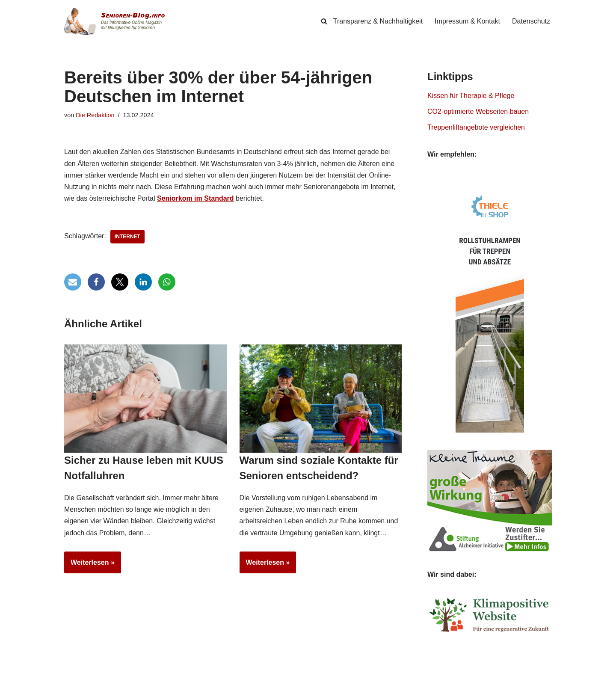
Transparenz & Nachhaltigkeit (378, 21)
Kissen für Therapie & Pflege (471, 96)
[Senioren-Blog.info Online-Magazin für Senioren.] (118, 21)
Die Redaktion (95, 115)
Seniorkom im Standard (195, 198)
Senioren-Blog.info (84, 676)
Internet (127, 237)
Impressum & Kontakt (467, 21)
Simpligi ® (154, 676)
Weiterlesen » (89, 565)
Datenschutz (531, 21)
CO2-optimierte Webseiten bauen (478, 111)
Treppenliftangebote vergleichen (476, 127)
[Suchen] (324, 21)
